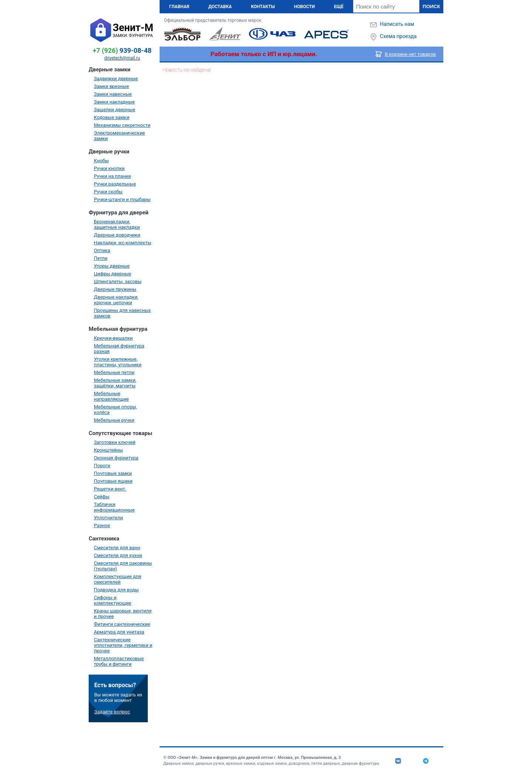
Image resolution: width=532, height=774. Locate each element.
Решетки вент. (110, 489)
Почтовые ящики (113, 481)
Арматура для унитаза (119, 632)
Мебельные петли (114, 372)
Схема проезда (398, 36)
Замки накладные (114, 102)
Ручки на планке (112, 176)
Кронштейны (108, 450)
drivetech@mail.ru (122, 58)
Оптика (102, 250)
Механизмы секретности (122, 125)
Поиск (431, 6)
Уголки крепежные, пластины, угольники (118, 362)
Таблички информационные (114, 507)
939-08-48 (122, 50)
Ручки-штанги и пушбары (122, 199)
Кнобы (101, 161)
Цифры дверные (112, 274)
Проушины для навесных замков (122, 313)
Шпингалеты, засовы (118, 281)
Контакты (263, 7)
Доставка (220, 7)
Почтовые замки (113, 473)
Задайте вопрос (112, 712)
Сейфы (102, 497)
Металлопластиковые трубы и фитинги (119, 661)
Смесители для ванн (117, 548)
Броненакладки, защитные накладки (117, 224)
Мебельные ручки (114, 420)
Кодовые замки (112, 117)
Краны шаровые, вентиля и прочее (123, 614)
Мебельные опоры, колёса (115, 410)
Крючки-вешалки (113, 338)
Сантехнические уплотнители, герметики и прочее (123, 645)
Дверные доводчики (117, 235)
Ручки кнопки (109, 168)
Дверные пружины (115, 289)
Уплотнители (108, 518)
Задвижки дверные (116, 79)
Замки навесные (113, 94)
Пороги (102, 466)
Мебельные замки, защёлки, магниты (115, 383)
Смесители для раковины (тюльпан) (123, 566)
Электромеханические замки (119, 136)
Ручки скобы (108, 192)
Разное (102, 525)
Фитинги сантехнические (122, 624)
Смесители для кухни (118, 555)
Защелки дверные (115, 110)
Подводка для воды (116, 590)
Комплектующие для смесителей (117, 579)
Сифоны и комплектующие (112, 600)
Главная (179, 7)
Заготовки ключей (115, 442)
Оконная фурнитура (116, 458)
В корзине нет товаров (411, 54)
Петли (101, 258)
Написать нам (397, 24)
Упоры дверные (112, 266)
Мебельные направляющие (111, 396)
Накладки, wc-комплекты (123, 243)
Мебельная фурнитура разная (119, 349)
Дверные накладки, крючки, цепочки (116, 300)
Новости (304, 7)
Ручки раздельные (115, 184)
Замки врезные (111, 86)
